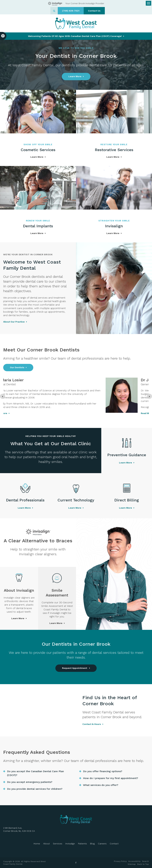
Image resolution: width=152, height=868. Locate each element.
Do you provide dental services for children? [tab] (35, 789)
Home (37, 844)
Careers (102, 844)
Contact (114, 844)
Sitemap (132, 864)
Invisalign (114, 226)
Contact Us (94, 11)
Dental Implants (38, 226)
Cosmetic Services (38, 150)
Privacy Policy (120, 861)
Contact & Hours (92, 724)
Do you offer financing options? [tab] (103, 771)
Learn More (75, 76)
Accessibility (134, 861)
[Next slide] (149, 396)
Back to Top (143, 864)
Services (58, 844)
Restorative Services (114, 150)
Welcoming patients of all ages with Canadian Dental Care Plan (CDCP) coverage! (75, 36)
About (46, 844)
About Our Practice (14, 322)
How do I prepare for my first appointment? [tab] (111, 778)
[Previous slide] (3, 396)
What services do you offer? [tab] (101, 785)
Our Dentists (17, 367)
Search (145, 861)
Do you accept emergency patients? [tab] (30, 782)
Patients (82, 844)
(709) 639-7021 (71, 11)
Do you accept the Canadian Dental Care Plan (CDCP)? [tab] (35, 773)
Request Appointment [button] (75, 668)
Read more (44, 413)
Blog (92, 844)
